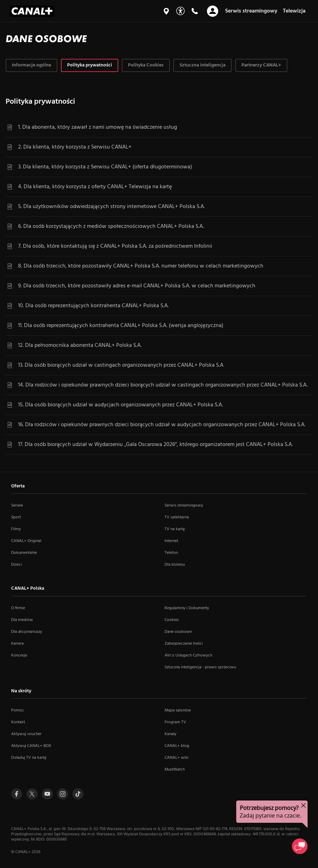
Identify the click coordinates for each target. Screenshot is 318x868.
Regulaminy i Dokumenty (187, 608)
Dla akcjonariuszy (27, 632)
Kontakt (18, 722)
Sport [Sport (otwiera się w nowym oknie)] (16, 517)
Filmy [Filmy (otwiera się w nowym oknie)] (16, 529)
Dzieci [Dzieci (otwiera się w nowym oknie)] (17, 565)
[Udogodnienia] (180, 11)
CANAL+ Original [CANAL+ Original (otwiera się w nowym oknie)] (26, 541)
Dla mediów (22, 620)
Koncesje (19, 655)
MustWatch (175, 770)
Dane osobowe (178, 632)
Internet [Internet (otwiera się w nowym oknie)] (171, 541)
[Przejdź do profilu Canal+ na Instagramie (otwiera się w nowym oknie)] (63, 794)
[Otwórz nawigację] (213, 11)
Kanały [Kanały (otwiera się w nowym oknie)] (170, 734)
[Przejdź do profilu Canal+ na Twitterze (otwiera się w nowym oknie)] (32, 794)
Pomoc (18, 710)
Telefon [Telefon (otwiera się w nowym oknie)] (171, 553)
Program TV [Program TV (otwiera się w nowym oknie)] (175, 722)
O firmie (18, 608)
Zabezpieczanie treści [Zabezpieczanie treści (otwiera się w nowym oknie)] (184, 644)
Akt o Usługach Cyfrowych (188, 655)
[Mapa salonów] (166, 11)
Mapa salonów (178, 710)
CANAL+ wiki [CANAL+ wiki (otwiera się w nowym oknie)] (177, 758)
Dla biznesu (175, 565)
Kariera (17, 644)
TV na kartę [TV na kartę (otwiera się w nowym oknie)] (175, 529)
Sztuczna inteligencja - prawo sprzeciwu (200, 667)
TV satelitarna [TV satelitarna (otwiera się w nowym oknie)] (177, 517)
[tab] (31, 65)
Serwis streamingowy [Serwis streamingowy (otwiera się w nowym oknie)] (184, 505)
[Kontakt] (194, 11)
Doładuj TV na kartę (29, 758)
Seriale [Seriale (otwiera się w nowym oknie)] (17, 505)
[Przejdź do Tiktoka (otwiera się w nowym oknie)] (78, 794)
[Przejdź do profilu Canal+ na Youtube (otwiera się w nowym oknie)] (47, 794)
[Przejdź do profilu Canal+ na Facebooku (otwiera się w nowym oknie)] (17, 794)
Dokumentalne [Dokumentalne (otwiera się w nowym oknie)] (24, 553)
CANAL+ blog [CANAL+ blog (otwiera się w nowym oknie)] (177, 746)
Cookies (172, 620)
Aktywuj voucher (26, 734)
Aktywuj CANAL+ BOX (31, 746)
